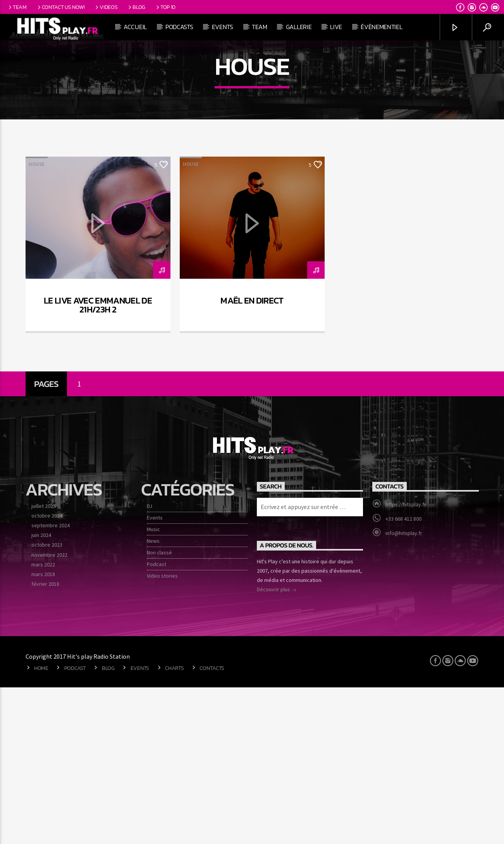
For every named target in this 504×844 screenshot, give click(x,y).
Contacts (212, 825)
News (153, 697)
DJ (150, 663)
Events (223, 27)
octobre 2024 (47, 672)
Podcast (157, 721)
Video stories (162, 732)
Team (17, 7)
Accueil (135, 27)
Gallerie (299, 27)
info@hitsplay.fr (404, 690)
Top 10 (165, 7)
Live (336, 27)
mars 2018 (43, 731)
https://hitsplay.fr (406, 661)
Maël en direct (252, 457)
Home (41, 825)
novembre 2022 (49, 711)
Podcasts (179, 27)
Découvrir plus (277, 747)
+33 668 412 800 (403, 675)
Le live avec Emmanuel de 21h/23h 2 (98, 462)
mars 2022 (43, 721)
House (37, 321)
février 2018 (45, 740)
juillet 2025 (44, 663)
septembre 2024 (51, 682)
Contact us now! (60, 7)
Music (153, 686)
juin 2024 (41, 692)
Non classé (159, 709)
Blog (136, 7)
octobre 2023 (47, 701)
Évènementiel (381, 27)
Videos (106, 7)
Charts (174, 825)
